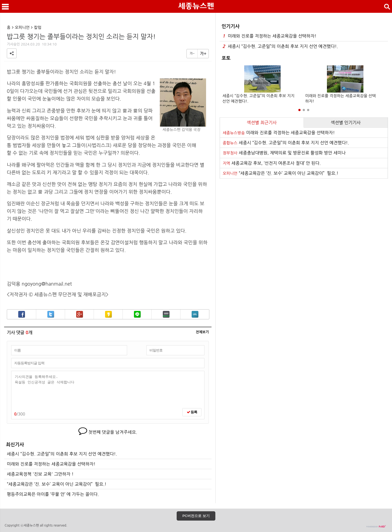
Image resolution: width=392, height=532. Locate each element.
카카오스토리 (108, 314)
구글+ (80, 314)
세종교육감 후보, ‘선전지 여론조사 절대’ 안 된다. (272, 163)
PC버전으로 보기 (196, 516)
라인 (137, 314)
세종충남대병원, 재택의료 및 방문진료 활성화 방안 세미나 (284, 153)
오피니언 (22, 27)
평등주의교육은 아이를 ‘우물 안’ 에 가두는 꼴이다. (53, 494)
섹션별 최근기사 (262, 123)
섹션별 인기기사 (346, 123)
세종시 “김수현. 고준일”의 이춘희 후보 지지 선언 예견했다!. (62, 454)
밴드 (166, 314)
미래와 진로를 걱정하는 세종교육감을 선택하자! (51, 464)
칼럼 (38, 27)
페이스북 (22, 314)
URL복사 (195, 314)
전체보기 (202, 332)
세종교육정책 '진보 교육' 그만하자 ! (40, 474)
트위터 (51, 314)
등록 (192, 412)
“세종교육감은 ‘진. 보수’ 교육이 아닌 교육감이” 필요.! (57, 484)
